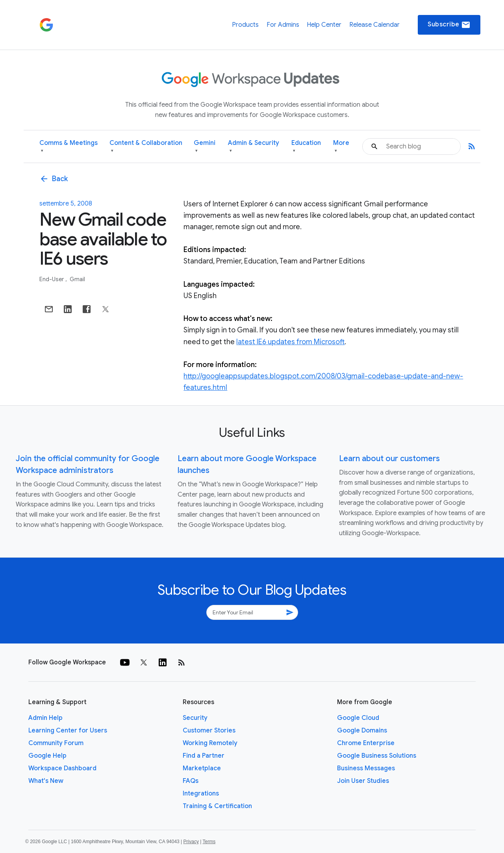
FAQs (191, 781)
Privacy (191, 842)
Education (306, 147)
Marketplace (202, 768)
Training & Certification (217, 806)
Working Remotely (210, 743)
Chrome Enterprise (366, 743)
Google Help (47, 756)
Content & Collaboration (146, 147)
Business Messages (366, 768)
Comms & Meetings (69, 147)
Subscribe (449, 25)
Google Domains (362, 731)
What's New (46, 781)
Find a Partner (204, 756)
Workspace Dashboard (62, 768)
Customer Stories (209, 731)
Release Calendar (374, 25)
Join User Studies (363, 781)
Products (245, 25)
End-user (52, 279)
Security (195, 718)
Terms (209, 842)
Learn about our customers (389, 459)
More (341, 147)
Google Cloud (358, 718)
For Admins (283, 25)
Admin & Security (254, 147)
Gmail (77, 279)
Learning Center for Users (68, 731)
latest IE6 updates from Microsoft (290, 342)
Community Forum (56, 743)
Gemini (205, 147)
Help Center (324, 25)
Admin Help (45, 718)
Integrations (201, 794)
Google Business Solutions (377, 756)
